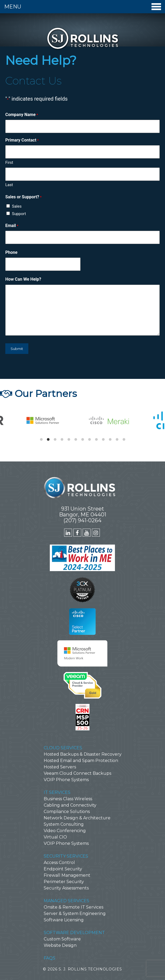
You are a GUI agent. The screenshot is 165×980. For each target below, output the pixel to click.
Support (19, 214)
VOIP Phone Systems (66, 780)
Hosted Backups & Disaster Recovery (83, 754)
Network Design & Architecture (77, 818)
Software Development (74, 933)
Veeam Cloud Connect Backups (77, 773)
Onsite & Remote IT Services (73, 907)
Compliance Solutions (67, 812)
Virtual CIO (55, 837)
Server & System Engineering (75, 913)
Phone (11, 252)
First (9, 162)
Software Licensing (64, 920)
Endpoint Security (63, 869)
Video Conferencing (65, 831)
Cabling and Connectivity (70, 805)
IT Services (57, 792)
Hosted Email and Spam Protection (81, 761)
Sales (17, 206)
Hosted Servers (60, 767)
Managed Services (66, 901)
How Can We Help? (23, 279)
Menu (83, 7)
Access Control (59, 863)
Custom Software (62, 939)
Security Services (66, 856)
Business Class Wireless (68, 799)
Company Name (22, 115)
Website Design (60, 945)
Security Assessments (66, 888)
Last (9, 185)
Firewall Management (67, 875)
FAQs (50, 958)
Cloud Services (63, 748)
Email (12, 226)
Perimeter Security (64, 882)
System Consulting (64, 824)
